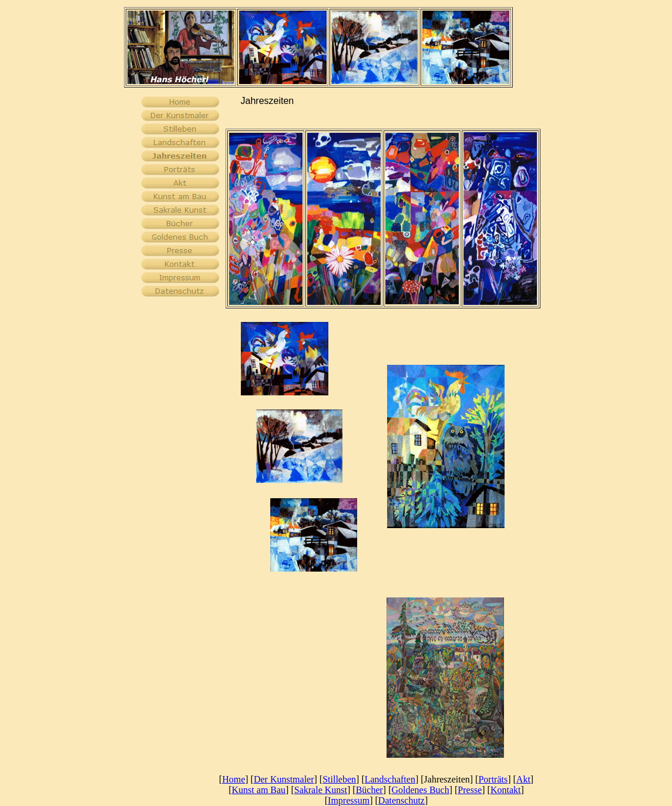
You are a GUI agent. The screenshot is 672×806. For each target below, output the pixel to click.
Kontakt (506, 790)
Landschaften (390, 779)
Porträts (493, 779)
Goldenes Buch (420, 790)
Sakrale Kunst (321, 790)
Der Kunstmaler (284, 779)
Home (233, 779)
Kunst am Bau (259, 790)
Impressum (349, 800)
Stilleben (339, 779)
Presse (470, 790)
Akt (523, 779)
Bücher (369, 790)
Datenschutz (401, 800)
